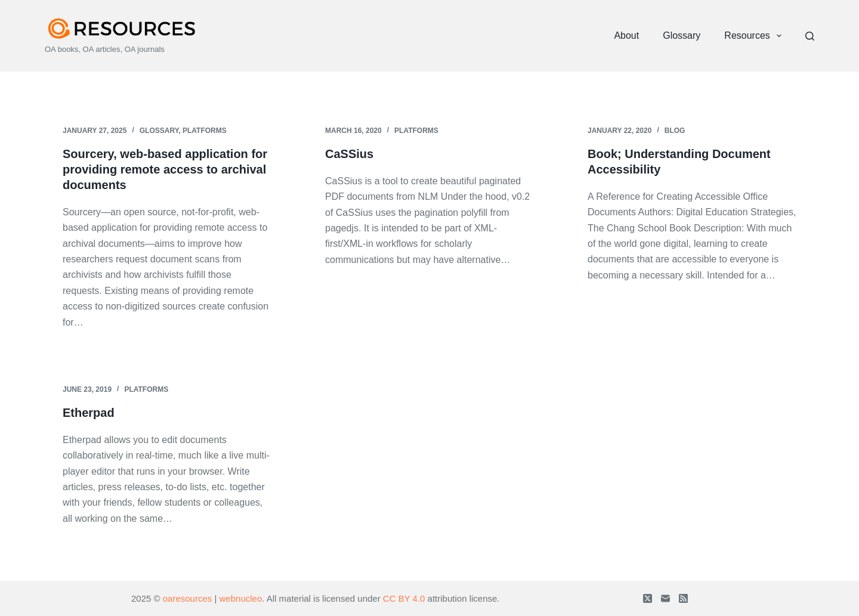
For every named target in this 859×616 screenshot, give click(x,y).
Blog (675, 131)
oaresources (188, 598)
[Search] (810, 36)
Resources (755, 36)
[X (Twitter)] (648, 598)
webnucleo (241, 598)
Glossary (682, 35)
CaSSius (349, 154)
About (626, 35)
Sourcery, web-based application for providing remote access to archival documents (165, 169)
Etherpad (89, 413)
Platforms (205, 131)
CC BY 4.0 (404, 598)
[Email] (665, 598)
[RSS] (683, 598)
